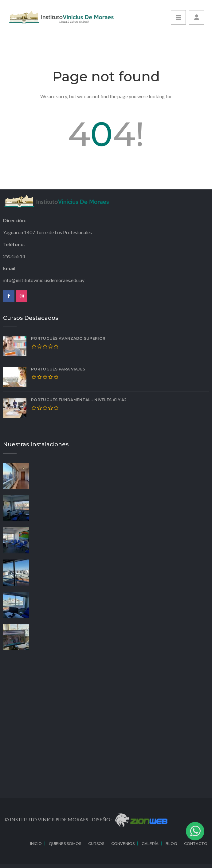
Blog (171, 844)
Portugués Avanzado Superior (68, 338)
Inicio (36, 844)
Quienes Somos (65, 844)
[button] (196, 17)
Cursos (96, 844)
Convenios (123, 844)
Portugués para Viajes (58, 369)
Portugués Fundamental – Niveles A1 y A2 (79, 400)
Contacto (196, 844)
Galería (150, 844)
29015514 (14, 256)
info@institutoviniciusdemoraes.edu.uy (44, 280)
